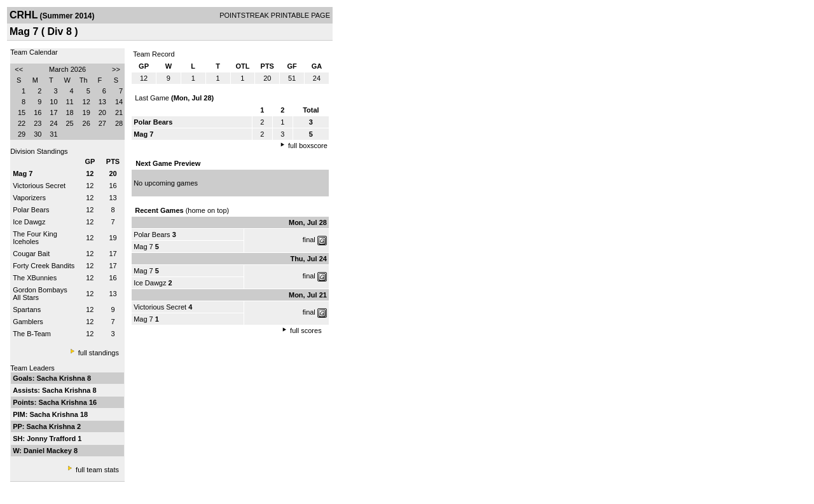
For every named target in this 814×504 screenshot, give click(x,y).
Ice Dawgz (29, 222)
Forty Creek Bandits (44, 266)
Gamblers (28, 322)
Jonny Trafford (52, 439)
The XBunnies (35, 278)
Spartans (27, 310)
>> (116, 69)
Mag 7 (143, 247)
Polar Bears (31, 210)
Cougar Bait (31, 254)
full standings (99, 353)
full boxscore (308, 146)
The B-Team (32, 334)
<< (19, 69)
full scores (306, 330)
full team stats (97, 470)
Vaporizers (29, 198)
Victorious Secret (39, 186)
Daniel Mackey (49, 451)
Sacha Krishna (61, 378)
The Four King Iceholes (35, 238)
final (309, 240)
